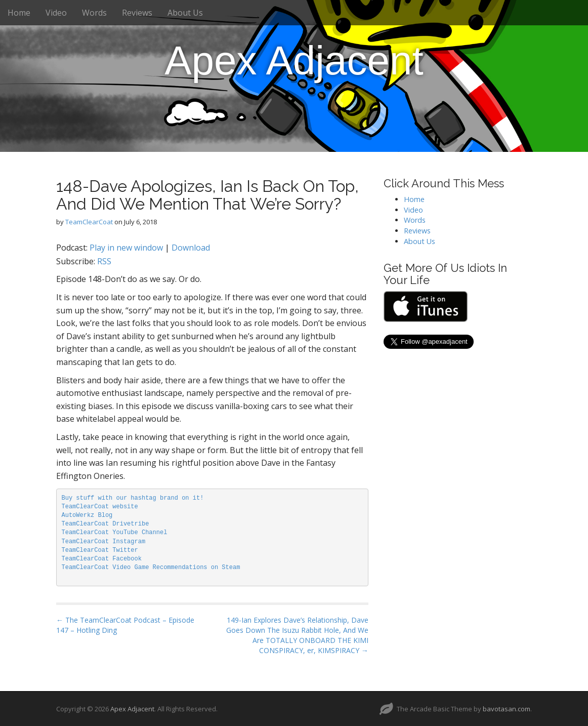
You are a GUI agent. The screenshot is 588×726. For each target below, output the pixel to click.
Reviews (137, 13)
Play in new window (126, 248)
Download (191, 248)
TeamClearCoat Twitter (100, 550)
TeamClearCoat (89, 222)
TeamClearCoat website (100, 507)
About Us (185, 13)
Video (56, 13)
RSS (104, 261)
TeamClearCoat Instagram (104, 542)
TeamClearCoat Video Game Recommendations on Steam (151, 568)
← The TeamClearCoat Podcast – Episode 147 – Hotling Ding (125, 625)
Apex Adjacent (294, 61)
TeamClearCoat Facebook (102, 559)
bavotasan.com (507, 709)
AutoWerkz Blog (87, 515)
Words (94, 13)
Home (19, 13)
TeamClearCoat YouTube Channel (115, 533)
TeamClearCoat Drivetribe (106, 524)
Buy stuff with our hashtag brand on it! (133, 498)
